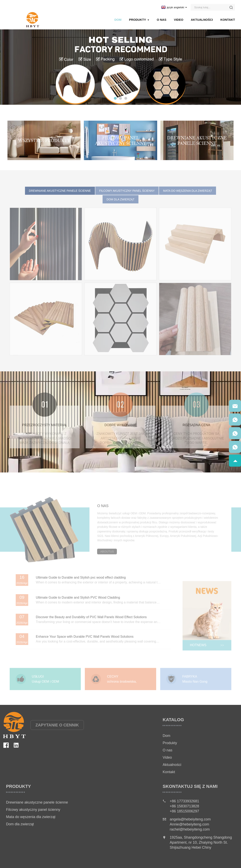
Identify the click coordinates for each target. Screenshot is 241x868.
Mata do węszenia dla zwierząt (31, 817)
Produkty (139, 20)
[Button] (231, 7)
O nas (162, 20)
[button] (115, 98)
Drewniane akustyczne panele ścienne (37, 802)
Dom (118, 20)
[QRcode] (235, 406)
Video (179, 20)
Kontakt (228, 20)
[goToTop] (235, 461)
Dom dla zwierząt (20, 824)
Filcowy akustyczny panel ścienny (33, 810)
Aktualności (202, 20)
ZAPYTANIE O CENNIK (57, 725)
